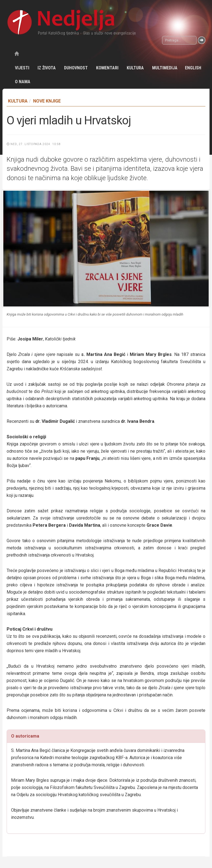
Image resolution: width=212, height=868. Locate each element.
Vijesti (22, 68)
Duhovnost (76, 68)
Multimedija (165, 68)
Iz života (47, 68)
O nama (23, 82)
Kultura (135, 68)
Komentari (107, 68)
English (193, 68)
